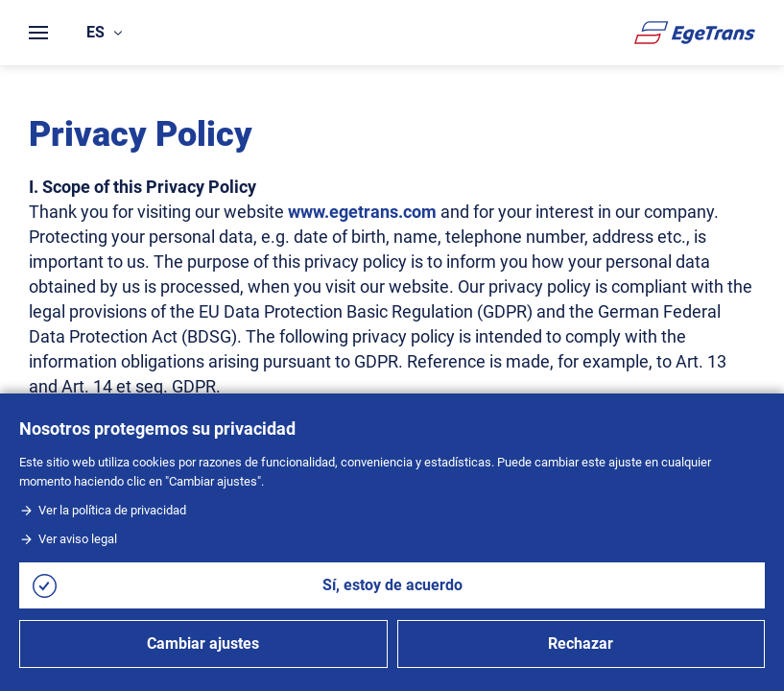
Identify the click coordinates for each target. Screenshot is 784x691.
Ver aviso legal (68, 539)
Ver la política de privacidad (103, 510)
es (104, 32)
